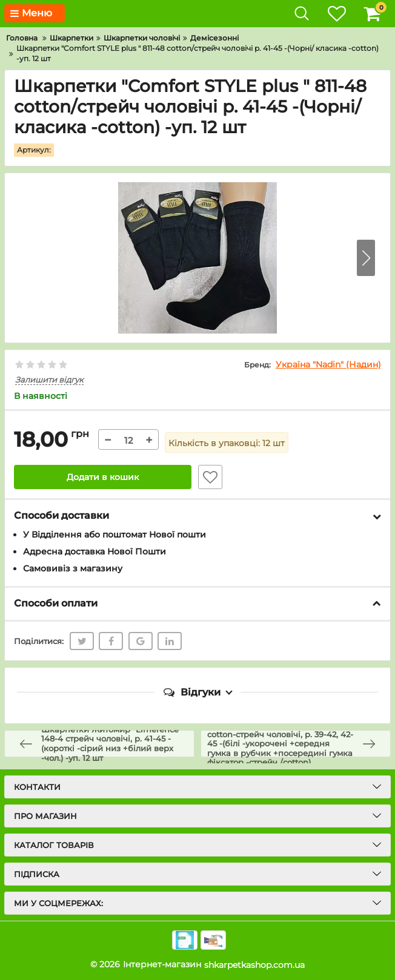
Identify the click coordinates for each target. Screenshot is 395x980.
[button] (366, 258)
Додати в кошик (103, 478)
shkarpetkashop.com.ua (254, 965)
